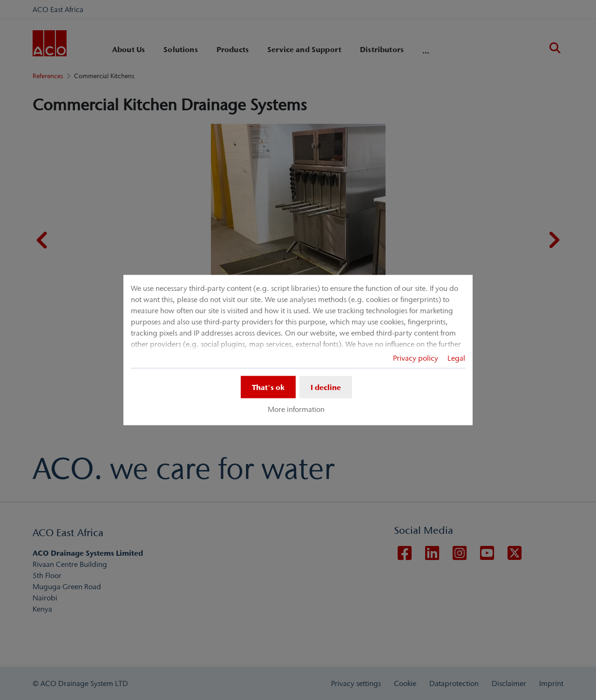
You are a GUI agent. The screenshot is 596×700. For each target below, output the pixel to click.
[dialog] (298, 350)
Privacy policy (416, 358)
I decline (326, 387)
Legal (456, 358)
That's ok (268, 387)
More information (296, 409)
